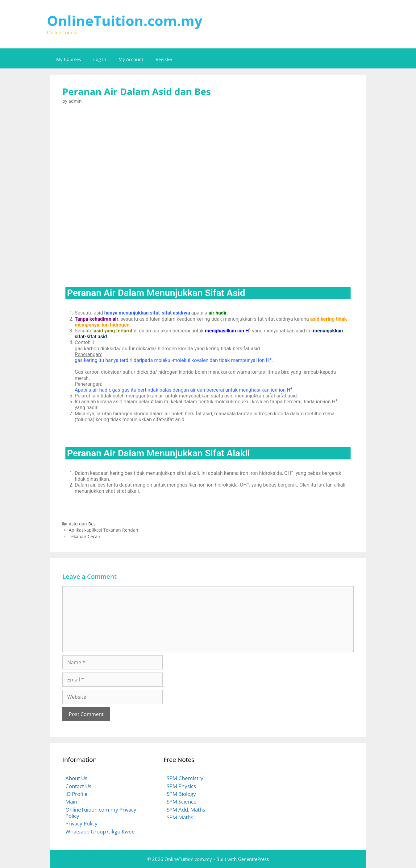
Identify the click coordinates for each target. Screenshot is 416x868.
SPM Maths (180, 817)
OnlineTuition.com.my (125, 21)
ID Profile (77, 794)
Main (71, 802)
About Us (76, 778)
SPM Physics (181, 786)
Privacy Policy (81, 823)
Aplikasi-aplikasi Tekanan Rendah (104, 530)
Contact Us (78, 786)
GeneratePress (253, 859)
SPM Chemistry (185, 778)
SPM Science (182, 802)
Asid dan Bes (82, 524)
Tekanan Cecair (85, 536)
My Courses (69, 59)
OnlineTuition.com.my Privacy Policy (101, 813)
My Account (131, 59)
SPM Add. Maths (186, 810)
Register (164, 59)
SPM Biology (181, 794)
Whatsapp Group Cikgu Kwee (100, 831)
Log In (100, 59)
